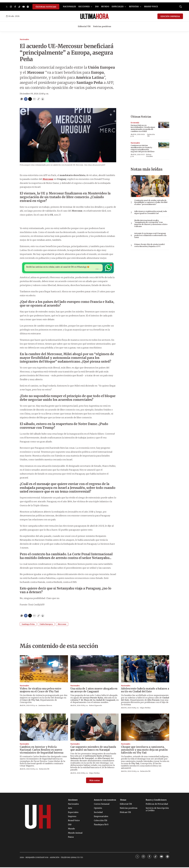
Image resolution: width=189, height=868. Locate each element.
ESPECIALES (118, 7)
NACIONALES (69, 7)
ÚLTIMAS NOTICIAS (46, 7)
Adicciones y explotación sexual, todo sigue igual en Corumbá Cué (151, 212)
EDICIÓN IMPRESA (170, 16)
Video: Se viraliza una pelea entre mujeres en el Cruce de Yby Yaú (41, 691)
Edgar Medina (145, 708)
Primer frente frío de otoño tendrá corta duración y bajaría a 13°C (149, 245)
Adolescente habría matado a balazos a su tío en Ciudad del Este (145, 691)
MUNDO (105, 7)
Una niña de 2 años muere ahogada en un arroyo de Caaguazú (94, 691)
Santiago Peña (28, 625)
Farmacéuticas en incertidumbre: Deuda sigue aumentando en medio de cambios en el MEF (143, 128)
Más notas (94, 781)
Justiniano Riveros (45, 706)
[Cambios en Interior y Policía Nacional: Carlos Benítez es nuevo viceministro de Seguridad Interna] (44, 728)
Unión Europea (46, 625)
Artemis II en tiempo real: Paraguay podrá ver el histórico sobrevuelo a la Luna (150, 235)
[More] (91, 7)
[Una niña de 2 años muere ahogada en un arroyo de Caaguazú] (94, 670)
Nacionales (24, 39)
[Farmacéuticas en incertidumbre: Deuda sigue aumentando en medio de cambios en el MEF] (164, 125)
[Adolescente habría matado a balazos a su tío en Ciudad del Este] (145, 670)
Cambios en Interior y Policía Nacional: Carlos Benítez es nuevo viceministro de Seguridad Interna (42, 750)
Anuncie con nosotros (105, 801)
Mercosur (62, 625)
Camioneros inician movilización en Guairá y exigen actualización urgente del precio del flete (143, 148)
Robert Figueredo (96, 706)
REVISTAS (134, 7)
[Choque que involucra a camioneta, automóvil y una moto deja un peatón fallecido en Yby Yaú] (145, 728)
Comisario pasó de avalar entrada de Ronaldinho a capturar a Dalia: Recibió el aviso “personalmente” (151, 202)
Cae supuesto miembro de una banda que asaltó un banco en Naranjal (93, 749)
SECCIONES (84, 7)
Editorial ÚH (84, 26)
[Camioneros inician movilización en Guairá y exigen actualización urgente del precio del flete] (164, 145)
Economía (135, 123)
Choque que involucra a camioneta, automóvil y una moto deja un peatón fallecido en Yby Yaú (144, 750)
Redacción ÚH (151, 135)
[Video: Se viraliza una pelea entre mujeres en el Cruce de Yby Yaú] (44, 670)
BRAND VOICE (151, 7)
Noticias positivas (102, 26)
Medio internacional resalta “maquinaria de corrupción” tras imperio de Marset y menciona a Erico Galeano (151, 223)
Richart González (149, 155)
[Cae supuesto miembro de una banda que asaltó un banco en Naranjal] (94, 728)
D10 (97, 7)
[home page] (94, 16)
